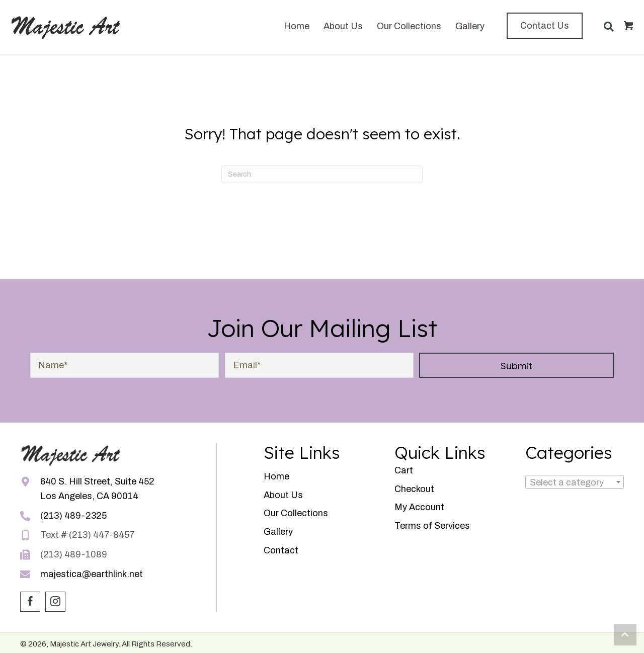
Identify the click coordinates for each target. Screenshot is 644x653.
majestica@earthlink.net (92, 574)
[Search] (322, 174)
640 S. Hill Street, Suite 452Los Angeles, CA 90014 (97, 489)
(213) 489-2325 (73, 516)
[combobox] (575, 482)
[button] (545, 26)
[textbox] (575, 483)
